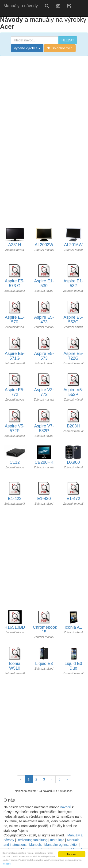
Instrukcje (57, 840)
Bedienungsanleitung (32, 840)
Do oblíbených (60, 48)
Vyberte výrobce (27, 48)
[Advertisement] (44, 104)
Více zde (7, 864)
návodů (66, 807)
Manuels (35, 845)
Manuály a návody (21, 6)
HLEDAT (68, 40)
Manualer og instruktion (61, 845)
